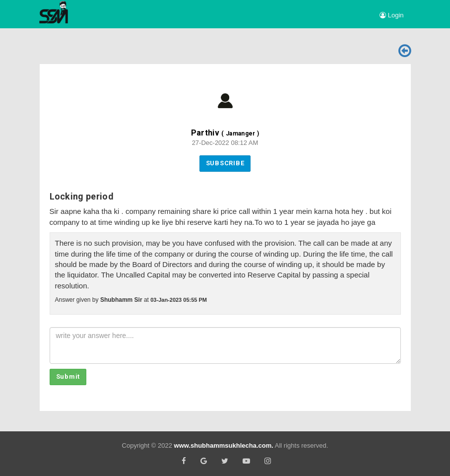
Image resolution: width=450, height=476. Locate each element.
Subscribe (225, 163)
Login (391, 15)
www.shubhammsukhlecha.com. (224, 445)
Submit (68, 376)
